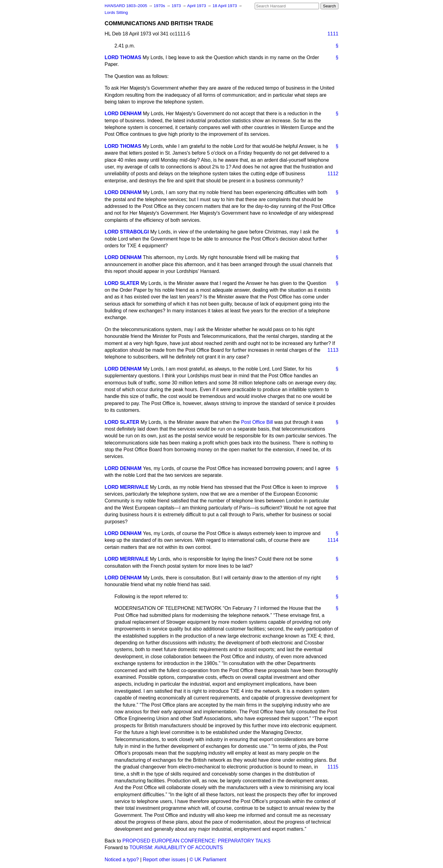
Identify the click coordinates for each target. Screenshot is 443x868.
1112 (333, 174)
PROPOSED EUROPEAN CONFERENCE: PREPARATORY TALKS (197, 841)
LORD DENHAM (123, 114)
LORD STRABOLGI (127, 232)
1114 (333, 540)
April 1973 (197, 6)
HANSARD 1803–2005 (126, 6)
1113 (333, 350)
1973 (177, 6)
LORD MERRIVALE (127, 487)
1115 (333, 767)
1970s (160, 6)
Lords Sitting (116, 12)
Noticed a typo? (122, 860)
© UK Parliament (208, 860)
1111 (333, 34)
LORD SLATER (122, 283)
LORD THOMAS (123, 57)
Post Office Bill (257, 422)
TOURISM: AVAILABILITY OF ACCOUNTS (176, 848)
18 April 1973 (225, 6)
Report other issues (164, 860)
